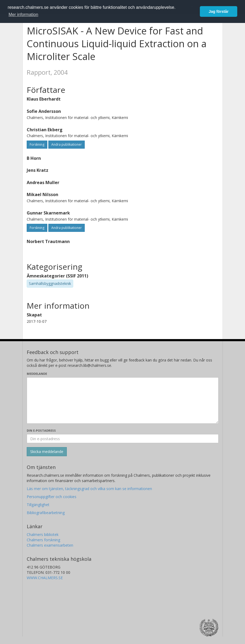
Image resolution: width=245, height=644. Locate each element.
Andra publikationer (67, 144)
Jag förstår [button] (219, 11)
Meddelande (37, 374)
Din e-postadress (41, 430)
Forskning (37, 144)
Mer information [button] (23, 15)
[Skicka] (47, 452)
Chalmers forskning (43, 540)
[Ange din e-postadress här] (123, 439)
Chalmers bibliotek (43, 534)
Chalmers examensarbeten (50, 545)
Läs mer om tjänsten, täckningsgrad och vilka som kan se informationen (89, 489)
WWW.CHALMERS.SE (45, 578)
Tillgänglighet (38, 505)
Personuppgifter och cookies (52, 497)
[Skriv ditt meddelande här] (123, 400)
